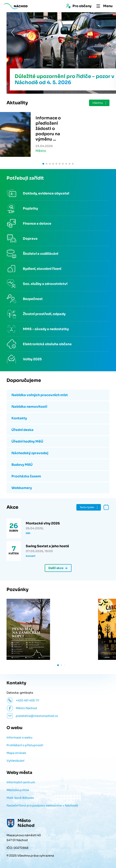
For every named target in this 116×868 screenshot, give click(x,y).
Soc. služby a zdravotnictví (45, 284)
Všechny (98, 103)
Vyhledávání (15, 761)
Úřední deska (22, 430)
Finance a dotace (37, 224)
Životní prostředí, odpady (44, 314)
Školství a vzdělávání (41, 254)
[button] (6, 53)
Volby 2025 (32, 359)
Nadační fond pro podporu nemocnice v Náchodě (42, 805)
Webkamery (22, 488)
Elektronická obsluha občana (47, 344)
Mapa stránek (16, 753)
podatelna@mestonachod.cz (37, 716)
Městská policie (18, 790)
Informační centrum (21, 782)
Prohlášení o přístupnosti (25, 745)
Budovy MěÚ (22, 465)
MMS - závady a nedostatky (46, 329)
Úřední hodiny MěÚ (27, 441)
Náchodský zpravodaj (30, 453)
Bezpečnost (33, 299)
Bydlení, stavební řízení (42, 269)
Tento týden (87, 507)
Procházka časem (26, 476)
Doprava (30, 239)
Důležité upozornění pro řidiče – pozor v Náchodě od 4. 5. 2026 (58, 79)
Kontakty (19, 418)
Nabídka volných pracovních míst (40, 395)
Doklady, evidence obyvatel (46, 193)
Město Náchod (26, 708)
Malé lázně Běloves (20, 798)
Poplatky (30, 208)
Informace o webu (20, 737)
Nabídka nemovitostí (29, 407)
